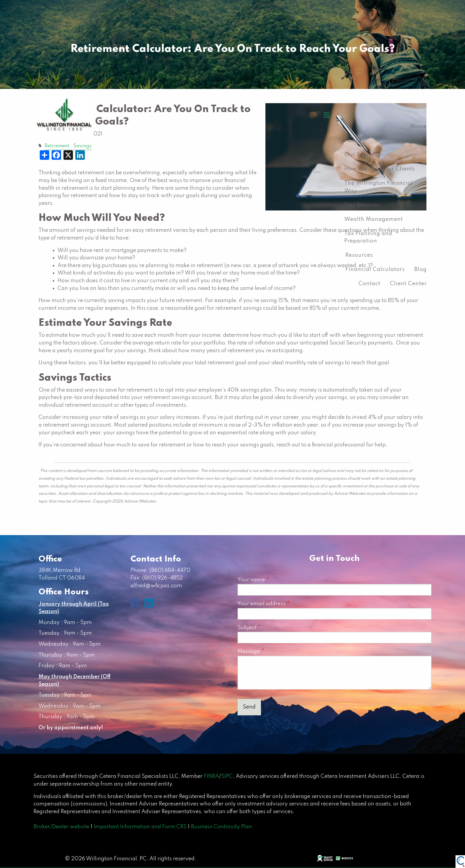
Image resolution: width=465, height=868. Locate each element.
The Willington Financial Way (379, 187)
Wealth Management (374, 219)
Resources (359, 255)
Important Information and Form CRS (140, 827)
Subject (273, 628)
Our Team (358, 155)
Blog (421, 269)
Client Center (408, 284)
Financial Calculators (375, 269)
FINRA (211, 776)
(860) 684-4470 (170, 570)
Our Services (362, 205)
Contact (370, 284)
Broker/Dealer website (61, 827)
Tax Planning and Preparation (368, 237)
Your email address (288, 604)
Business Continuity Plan (222, 827)
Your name (277, 580)
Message (275, 652)
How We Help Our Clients (380, 169)
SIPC (227, 776)
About (353, 141)
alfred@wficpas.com (156, 586)
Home (419, 127)
